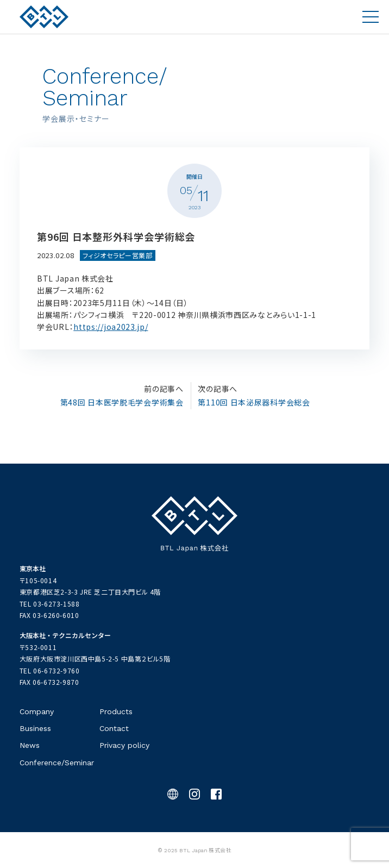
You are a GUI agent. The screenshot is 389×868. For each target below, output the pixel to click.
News (30, 745)
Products (116, 711)
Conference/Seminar (57, 763)
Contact (114, 728)
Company (37, 711)
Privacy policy (124, 745)
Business (35, 728)
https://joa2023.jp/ (111, 327)
